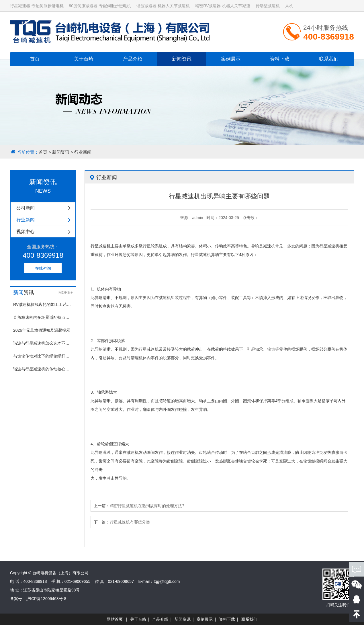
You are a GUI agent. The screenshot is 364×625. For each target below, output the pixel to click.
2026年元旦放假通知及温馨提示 (42, 330)
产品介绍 (133, 59)
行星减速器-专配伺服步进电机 (37, 6)
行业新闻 (83, 152)
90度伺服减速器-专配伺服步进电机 (100, 6)
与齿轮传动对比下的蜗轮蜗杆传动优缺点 (43, 356)
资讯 (24, 292)
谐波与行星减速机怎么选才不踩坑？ (43, 343)
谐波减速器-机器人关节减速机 (163, 6)
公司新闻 (46, 208)
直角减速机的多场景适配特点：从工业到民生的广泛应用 (43, 317)
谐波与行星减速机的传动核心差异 (43, 369)
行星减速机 (101, 246)
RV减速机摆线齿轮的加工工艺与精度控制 (43, 304)
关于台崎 (84, 59)
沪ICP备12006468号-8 (46, 599)
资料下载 (280, 59)
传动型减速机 (268, 6)
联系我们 (329, 59)
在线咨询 (43, 268)
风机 (289, 6)
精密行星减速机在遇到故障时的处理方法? (147, 506)
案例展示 (231, 59)
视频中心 (46, 232)
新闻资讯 (182, 59)
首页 (35, 59)
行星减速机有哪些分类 (130, 522)
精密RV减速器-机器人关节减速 (223, 6)
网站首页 (115, 619)
